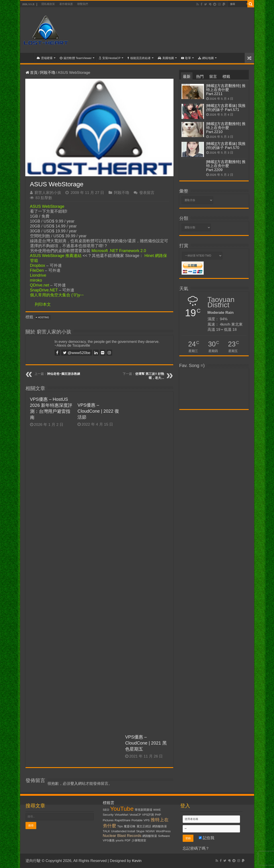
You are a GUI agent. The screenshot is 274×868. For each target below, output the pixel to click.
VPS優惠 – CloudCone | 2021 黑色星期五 (146, 743)
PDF (128, 840)
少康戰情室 (139, 840)
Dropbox (38, 265)
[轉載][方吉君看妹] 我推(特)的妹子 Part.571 (226, 108)
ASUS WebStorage (47, 206)
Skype (140, 831)
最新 (187, 77)
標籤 (226, 77)
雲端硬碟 (45, 58)
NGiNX (150, 831)
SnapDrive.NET (44, 290)
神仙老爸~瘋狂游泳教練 (64, 374)
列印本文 (43, 304)
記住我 (207, 838)
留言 (213, 77)
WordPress (163, 831)
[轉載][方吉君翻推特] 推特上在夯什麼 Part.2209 (226, 166)
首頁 (28, 57)
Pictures (108, 820)
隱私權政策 (48, 4)
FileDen (37, 270)
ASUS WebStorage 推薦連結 (56, 256)
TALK (106, 831)
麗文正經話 (144, 826)
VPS (147, 820)
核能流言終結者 (139, 58)
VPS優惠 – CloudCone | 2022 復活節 (98, 411)
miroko (36, 280)
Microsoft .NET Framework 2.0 (119, 251)
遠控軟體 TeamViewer (76, 58)
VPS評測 (148, 815)
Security (108, 815)
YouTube (122, 809)
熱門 (200, 77)
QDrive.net (40, 285)
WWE (157, 810)
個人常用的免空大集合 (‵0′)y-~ (57, 295)
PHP (158, 815)
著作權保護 (66, 4)
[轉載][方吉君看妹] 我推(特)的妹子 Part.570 (226, 146)
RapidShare (122, 820)
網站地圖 (206, 58)
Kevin (137, 861)
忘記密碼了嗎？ (196, 848)
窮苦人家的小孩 (48, 193)
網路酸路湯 (159, 826)
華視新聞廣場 (143, 810)
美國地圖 (166, 58)
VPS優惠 (109, 840)
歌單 (186, 58)
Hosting (43, 317)
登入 (74, 784)
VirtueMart (121, 815)
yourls (120, 840)
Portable (137, 820)
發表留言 (147, 193)
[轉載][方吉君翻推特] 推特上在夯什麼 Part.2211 (226, 90)
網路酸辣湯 (150, 836)
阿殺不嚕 (48, 73)
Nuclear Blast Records (122, 836)
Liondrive (38, 275)
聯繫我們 (83, 4)
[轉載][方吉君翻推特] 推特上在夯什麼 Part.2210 (226, 128)
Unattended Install (123, 831)
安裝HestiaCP (110, 58)
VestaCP (135, 815)
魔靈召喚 (130, 826)
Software (164, 836)
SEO (106, 810)
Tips (120, 826)
